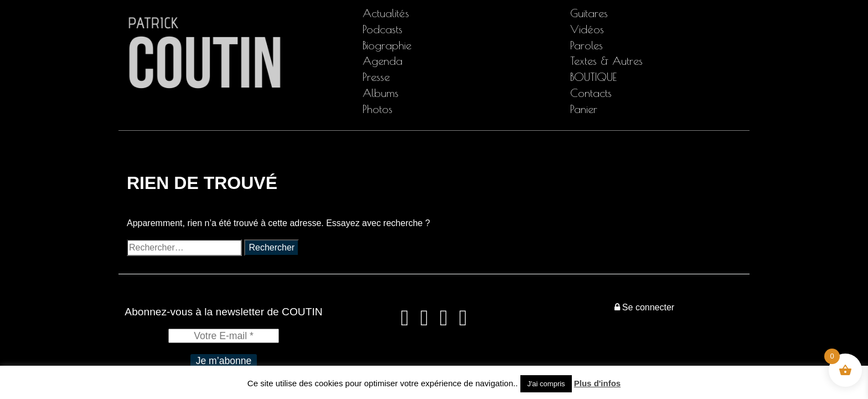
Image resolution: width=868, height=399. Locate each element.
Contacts (591, 93)
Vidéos (587, 29)
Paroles (587, 45)
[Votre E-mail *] (224, 336)
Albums (381, 93)
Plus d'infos (597, 383)
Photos (378, 109)
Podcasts (383, 29)
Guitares (589, 13)
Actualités (386, 13)
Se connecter (644, 307)
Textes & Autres (606, 61)
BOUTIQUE (593, 77)
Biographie (387, 45)
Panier (584, 109)
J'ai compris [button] (546, 384)
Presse (376, 77)
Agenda (383, 61)
